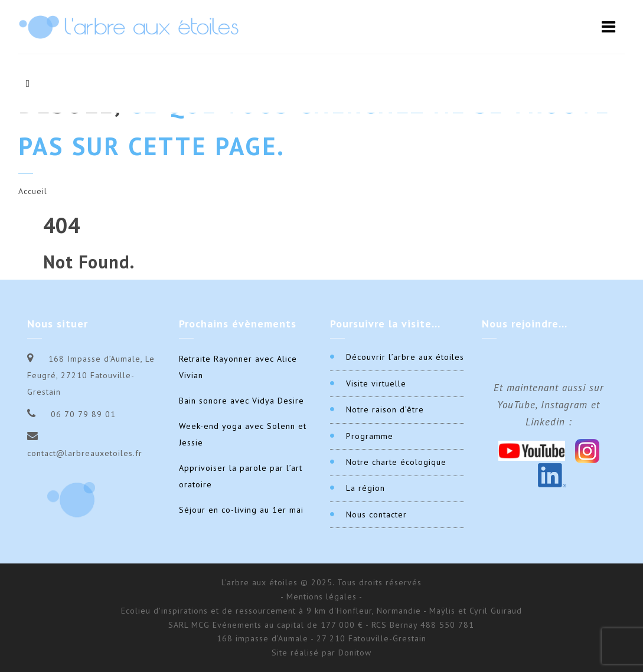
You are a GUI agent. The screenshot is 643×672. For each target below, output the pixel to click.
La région (365, 488)
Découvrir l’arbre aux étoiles (405, 357)
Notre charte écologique (396, 462)
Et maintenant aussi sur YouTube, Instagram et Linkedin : (549, 405)
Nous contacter (376, 514)
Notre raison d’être (385, 409)
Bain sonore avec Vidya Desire (241, 401)
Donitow (355, 653)
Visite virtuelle (376, 383)
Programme (370, 436)
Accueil (33, 191)
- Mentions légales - (321, 596)
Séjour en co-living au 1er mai (241, 510)
